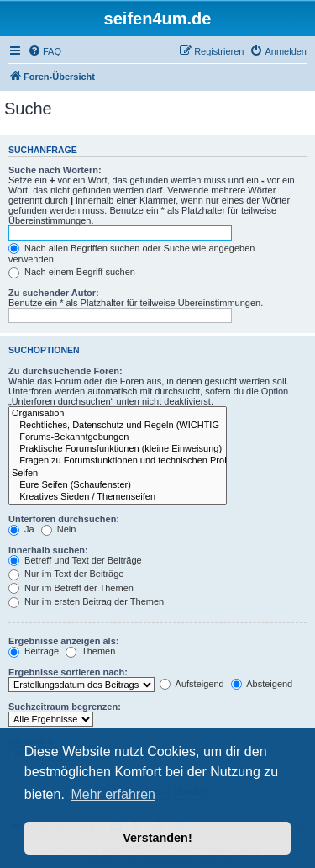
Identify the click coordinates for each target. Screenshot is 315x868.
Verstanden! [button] (157, 838)
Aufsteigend (192, 684)
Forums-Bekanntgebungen (118, 437)
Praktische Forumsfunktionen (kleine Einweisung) (118, 449)
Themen (90, 651)
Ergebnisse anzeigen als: (63, 641)
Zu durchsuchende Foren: (66, 371)
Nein (59, 529)
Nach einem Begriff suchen (72, 272)
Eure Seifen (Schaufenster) (118, 485)
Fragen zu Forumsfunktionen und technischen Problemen (118, 461)
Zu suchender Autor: (54, 293)
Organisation (118, 414)
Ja (21, 529)
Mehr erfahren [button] (113, 794)
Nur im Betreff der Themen (71, 588)
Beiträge (34, 651)
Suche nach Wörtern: (55, 170)
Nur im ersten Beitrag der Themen (86, 601)
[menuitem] (45, 51)
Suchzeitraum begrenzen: (65, 707)
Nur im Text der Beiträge (66, 574)
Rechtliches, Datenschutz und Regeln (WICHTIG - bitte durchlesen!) (118, 426)
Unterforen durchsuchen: (64, 519)
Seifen (118, 474)
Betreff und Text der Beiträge (75, 560)
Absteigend (262, 684)
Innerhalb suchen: (48, 550)
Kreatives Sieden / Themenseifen (118, 497)
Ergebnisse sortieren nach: (68, 672)
